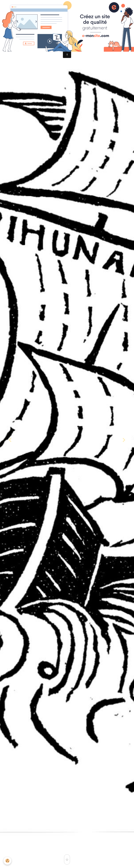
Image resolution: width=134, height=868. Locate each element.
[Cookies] (7, 861)
